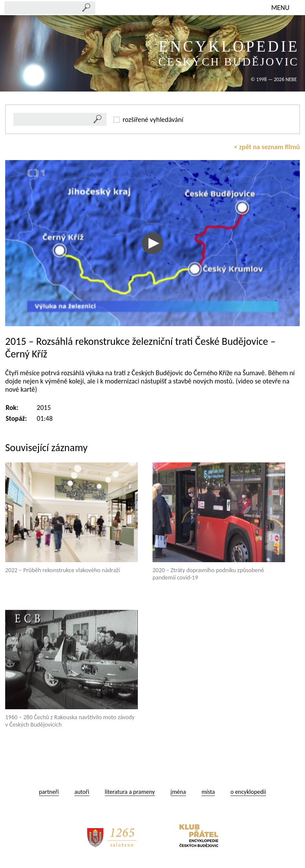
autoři (82, 792)
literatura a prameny (130, 792)
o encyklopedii (248, 792)
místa (208, 792)
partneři (49, 792)
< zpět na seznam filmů (267, 147)
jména (178, 792)
